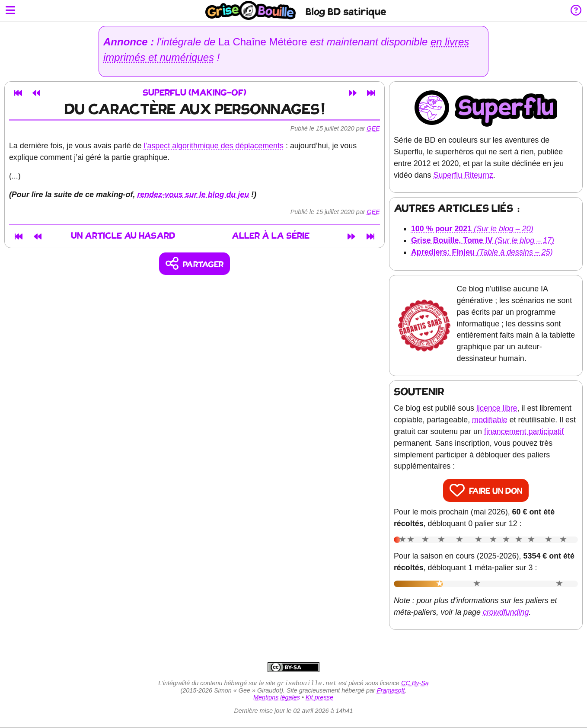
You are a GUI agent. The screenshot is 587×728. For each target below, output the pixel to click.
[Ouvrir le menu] (10, 11)
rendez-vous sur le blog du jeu (193, 195)
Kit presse (319, 698)
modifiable (490, 420)
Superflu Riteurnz (463, 175)
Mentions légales (277, 698)
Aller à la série (271, 236)
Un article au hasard (122, 236)
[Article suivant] (353, 93)
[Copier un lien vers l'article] (195, 264)
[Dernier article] (371, 93)
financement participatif (524, 431)
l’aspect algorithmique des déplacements (214, 146)
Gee (373, 128)
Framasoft (391, 691)
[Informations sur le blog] (576, 11)
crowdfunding (506, 612)
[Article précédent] (36, 93)
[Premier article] (18, 93)
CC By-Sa (415, 684)
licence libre (497, 408)
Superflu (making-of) (195, 93)
